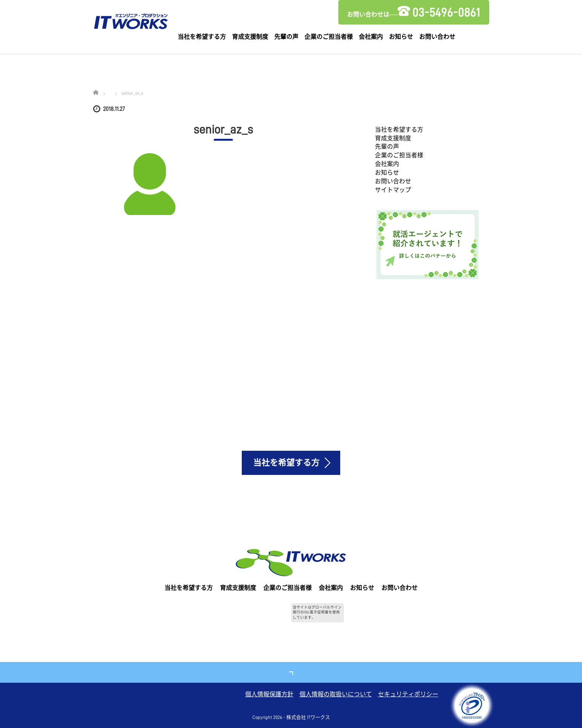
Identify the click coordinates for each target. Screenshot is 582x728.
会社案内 (371, 37)
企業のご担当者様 (329, 37)
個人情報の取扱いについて (336, 694)
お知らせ (401, 37)
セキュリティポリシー (408, 694)
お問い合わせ (437, 37)
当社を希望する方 (202, 37)
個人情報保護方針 (269, 694)
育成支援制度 (250, 37)
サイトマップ (393, 190)
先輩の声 (286, 37)
